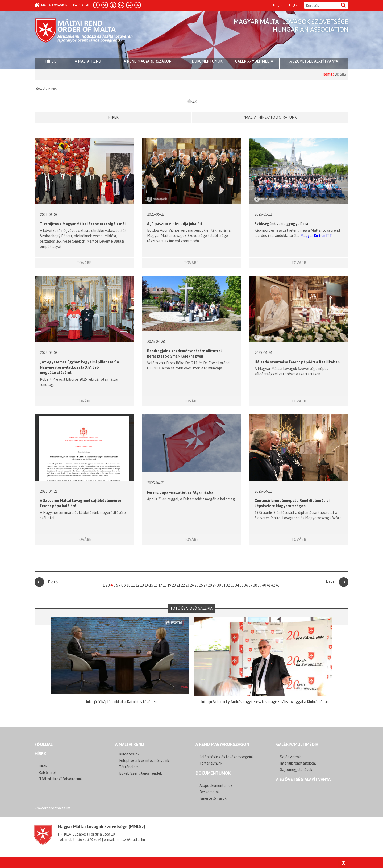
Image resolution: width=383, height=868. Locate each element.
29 (214, 585)
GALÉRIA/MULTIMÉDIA (297, 744)
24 (192, 585)
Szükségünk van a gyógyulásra (281, 224)
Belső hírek (48, 773)
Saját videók (290, 757)
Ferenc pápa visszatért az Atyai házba (180, 492)
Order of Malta (84, 35)
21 (178, 585)
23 (187, 585)
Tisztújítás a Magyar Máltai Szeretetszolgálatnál (83, 224)
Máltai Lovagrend (52, 5)
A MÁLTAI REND (130, 744)
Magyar (278, 5)
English (294, 5)
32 (228, 585)
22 (183, 585)
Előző (46, 582)
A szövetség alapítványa (314, 61)
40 (264, 585)
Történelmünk (211, 763)
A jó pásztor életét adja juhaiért (175, 224)
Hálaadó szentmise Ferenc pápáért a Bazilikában (297, 362)
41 (269, 585)
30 (219, 585)
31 (223, 585)
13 (142, 585)
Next (337, 582)
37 (251, 585)
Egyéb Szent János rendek (141, 773)
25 (196, 585)
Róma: (336, 74)
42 (273, 585)
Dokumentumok (207, 61)
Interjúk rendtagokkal (298, 763)
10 (128, 585)
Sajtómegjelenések (296, 770)
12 (138, 585)
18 (165, 585)
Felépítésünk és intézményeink (144, 761)
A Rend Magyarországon (148, 61)
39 (260, 585)
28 (210, 585)
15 (151, 585)
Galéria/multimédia (254, 61)
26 (201, 585)
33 (232, 585)
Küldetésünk (129, 754)
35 (242, 585)
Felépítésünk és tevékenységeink (227, 757)
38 (255, 585)
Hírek (113, 117)
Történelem (129, 767)
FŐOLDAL (44, 744)
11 (133, 585)
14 (147, 585)
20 (174, 585)
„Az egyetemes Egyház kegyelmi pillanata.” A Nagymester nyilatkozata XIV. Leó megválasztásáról (80, 367)
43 (278, 585)
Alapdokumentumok (216, 786)
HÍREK (50, 61)
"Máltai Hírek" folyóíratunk (270, 117)
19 (169, 585)
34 (237, 585)
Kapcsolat (81, 5)
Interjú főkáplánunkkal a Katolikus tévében (121, 702)
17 (160, 585)
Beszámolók (210, 792)
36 (246, 585)
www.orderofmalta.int (53, 808)
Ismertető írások (213, 798)
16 (156, 585)
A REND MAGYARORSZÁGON (222, 744)
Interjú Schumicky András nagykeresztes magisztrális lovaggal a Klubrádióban (265, 702)
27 (205, 585)
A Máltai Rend (88, 61)
